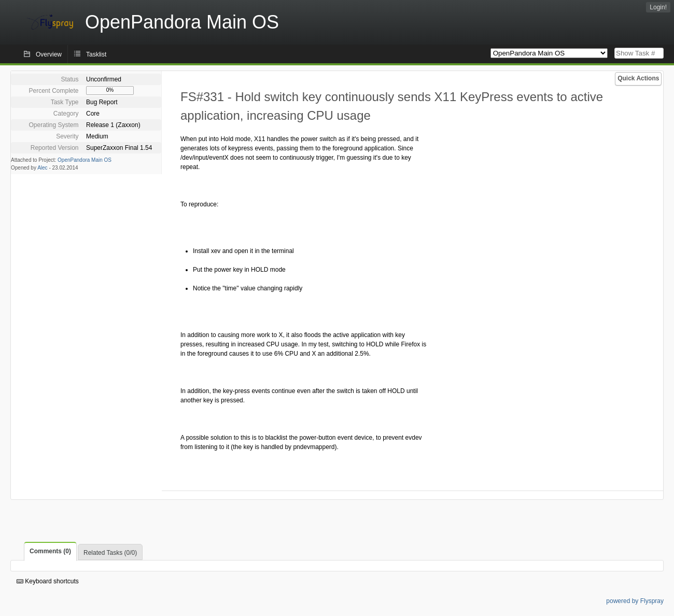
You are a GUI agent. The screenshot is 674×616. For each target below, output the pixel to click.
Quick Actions (638, 78)
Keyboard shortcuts (48, 581)
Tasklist (96, 54)
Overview (49, 54)
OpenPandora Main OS (85, 160)
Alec (42, 168)
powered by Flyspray (635, 601)
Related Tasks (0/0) (110, 553)
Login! (658, 7)
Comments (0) (50, 551)
